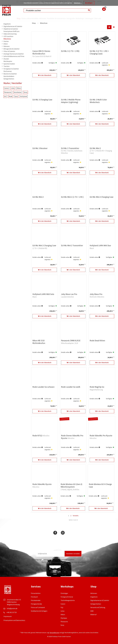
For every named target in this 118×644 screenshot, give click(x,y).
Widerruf (93, 614)
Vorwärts (76, 516)
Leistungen (96, 19)
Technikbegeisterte (68, 600)
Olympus (64, 618)
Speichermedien (9, 64)
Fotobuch (34, 597)
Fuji (62, 607)
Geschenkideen (9, 76)
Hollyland (23, 96)
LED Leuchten (8, 36)
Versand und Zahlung (98, 607)
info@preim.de (12, 608)
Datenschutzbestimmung (64, 562)
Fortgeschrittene (67, 597)
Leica (62, 611)
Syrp (16, 96)
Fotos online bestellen (22, 19)
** (56, 70)
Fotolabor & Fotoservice (54, 19)
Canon (6, 88)
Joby (13, 88)
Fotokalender (36, 600)
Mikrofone (7, 39)
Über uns (108, 19)
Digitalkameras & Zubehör (13, 26)
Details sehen (37, 63)
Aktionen (38, 19)
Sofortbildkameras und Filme (14, 56)
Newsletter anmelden (73, 554)
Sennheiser (18, 92)
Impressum (8, 616)
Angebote (7, 24)
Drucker (6, 59)
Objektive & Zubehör (11, 29)
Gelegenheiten (9, 79)
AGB (92, 611)
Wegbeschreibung (13, 604)
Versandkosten (54, 633)
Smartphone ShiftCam (11, 31)
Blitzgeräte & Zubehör (12, 49)
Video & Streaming (10, 34)
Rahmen (7, 46)
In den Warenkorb (45, 75)
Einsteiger (64, 593)
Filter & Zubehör (9, 51)
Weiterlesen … (78, 3)
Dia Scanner (8, 71)
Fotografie (71, 19)
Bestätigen (89, 3)
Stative (6, 41)
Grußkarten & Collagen (39, 611)
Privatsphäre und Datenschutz (14, 620)
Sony (26, 92)
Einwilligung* (37, 560)
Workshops (84, 19)
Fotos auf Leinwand (38, 607)
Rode (11, 96)
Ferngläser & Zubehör (11, 69)
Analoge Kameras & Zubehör (14, 54)
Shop (7, 19)
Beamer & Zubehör (10, 74)
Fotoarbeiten (36, 593)
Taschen (6, 66)
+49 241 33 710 (12, 612)
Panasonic (8, 92)
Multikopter (8, 61)
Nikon (19, 88)
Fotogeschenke (36, 604)
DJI (5, 96)
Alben (6, 44)
